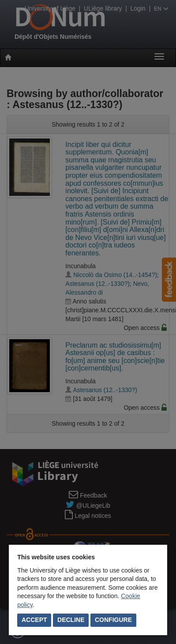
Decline (71, 620)
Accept (34, 620)
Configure (113, 620)
